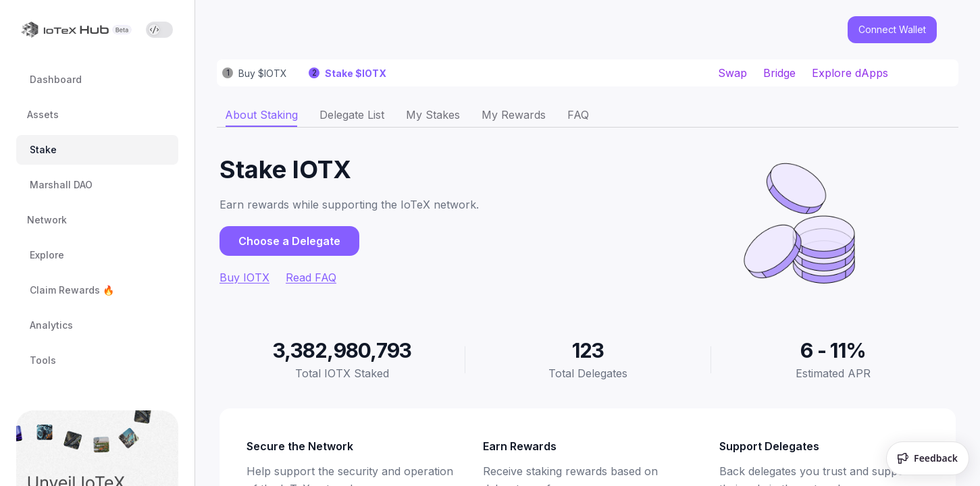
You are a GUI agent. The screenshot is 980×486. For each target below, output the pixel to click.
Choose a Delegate (289, 241)
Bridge (779, 73)
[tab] (261, 115)
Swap (732, 73)
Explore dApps (850, 73)
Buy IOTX (244, 277)
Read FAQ (311, 277)
